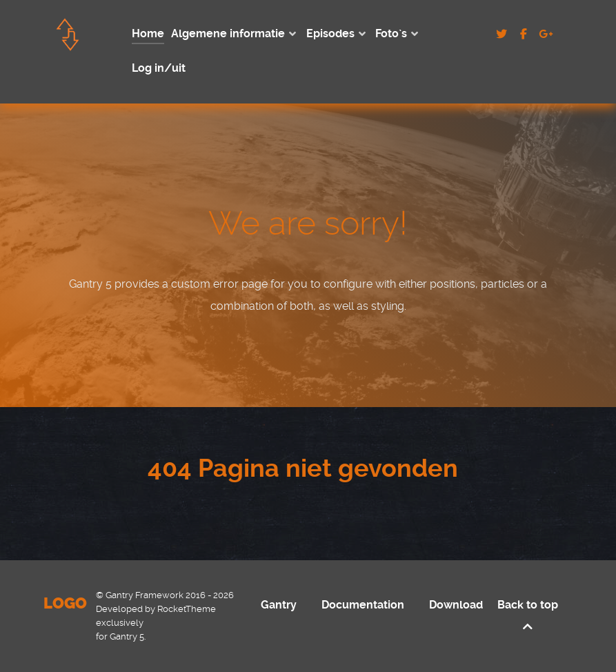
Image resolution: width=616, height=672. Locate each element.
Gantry (279, 605)
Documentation (363, 605)
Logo (65, 603)
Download (456, 605)
